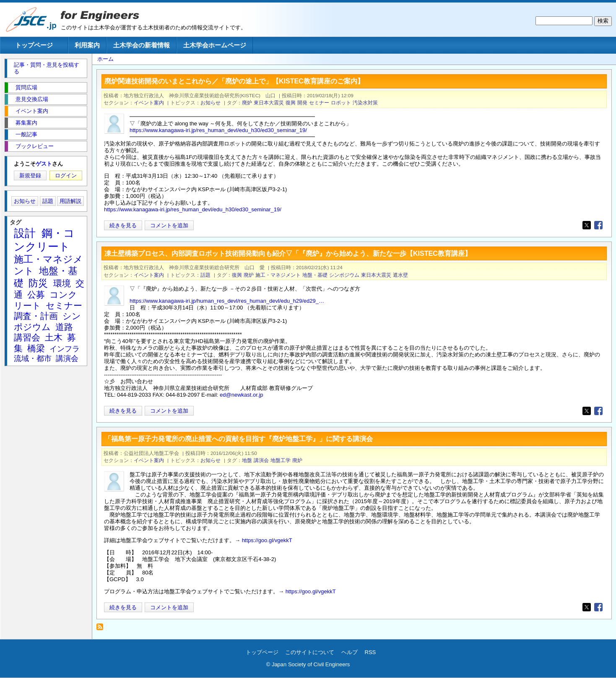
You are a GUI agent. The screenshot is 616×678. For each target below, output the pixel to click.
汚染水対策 (365, 103)
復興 (291, 103)
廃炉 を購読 (102, 629)
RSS (370, 652)
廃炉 (247, 103)
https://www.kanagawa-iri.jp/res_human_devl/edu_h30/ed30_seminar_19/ (218, 130)
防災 (38, 283)
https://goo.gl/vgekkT (267, 540)
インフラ (65, 349)
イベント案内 (149, 103)
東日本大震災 (269, 103)
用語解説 (70, 201)
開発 (302, 103)
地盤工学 (281, 460)
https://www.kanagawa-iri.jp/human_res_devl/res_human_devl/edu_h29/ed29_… (227, 301)
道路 (64, 327)
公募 (36, 295)
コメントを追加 (169, 225)
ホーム (105, 59)
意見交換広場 (32, 99)
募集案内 (26, 123)
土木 (54, 337)
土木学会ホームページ (215, 45)
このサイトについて (310, 652)
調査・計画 (36, 316)
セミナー (319, 103)
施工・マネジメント (278, 275)
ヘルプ (350, 652)
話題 (205, 275)
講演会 (261, 460)
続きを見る (123, 225)
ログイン (66, 175)
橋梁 (36, 348)
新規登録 (30, 175)
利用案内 (87, 45)
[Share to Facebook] (598, 225)
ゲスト (44, 164)
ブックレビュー (35, 146)
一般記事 (26, 134)
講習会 (27, 337)
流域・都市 (33, 358)
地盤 (247, 460)
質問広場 (26, 87)
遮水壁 (400, 275)
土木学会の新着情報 (142, 45)
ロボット (341, 103)
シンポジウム (344, 275)
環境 (62, 283)
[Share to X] (587, 225)
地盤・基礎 (315, 275)
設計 (25, 233)
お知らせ (211, 103)
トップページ (34, 45)
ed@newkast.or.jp (242, 395)
